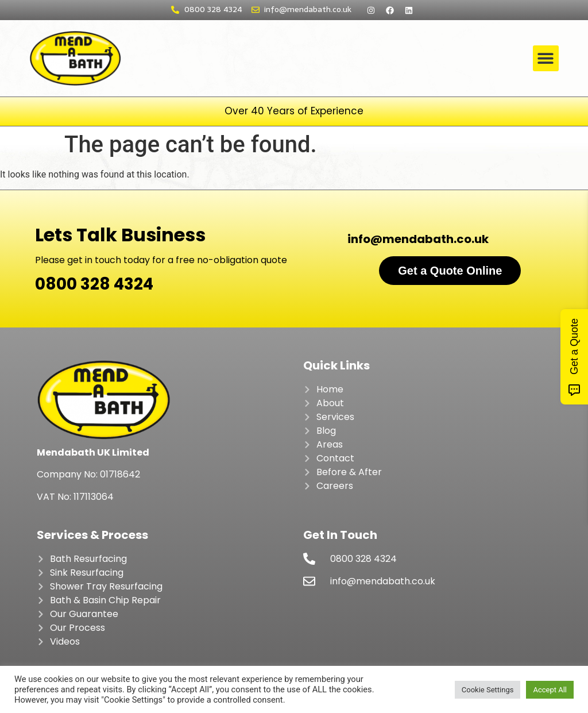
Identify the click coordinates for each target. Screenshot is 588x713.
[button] (546, 58)
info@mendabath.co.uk (418, 239)
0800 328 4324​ (94, 284)
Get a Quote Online (450, 271)
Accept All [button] (550, 690)
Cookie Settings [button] (488, 690)
